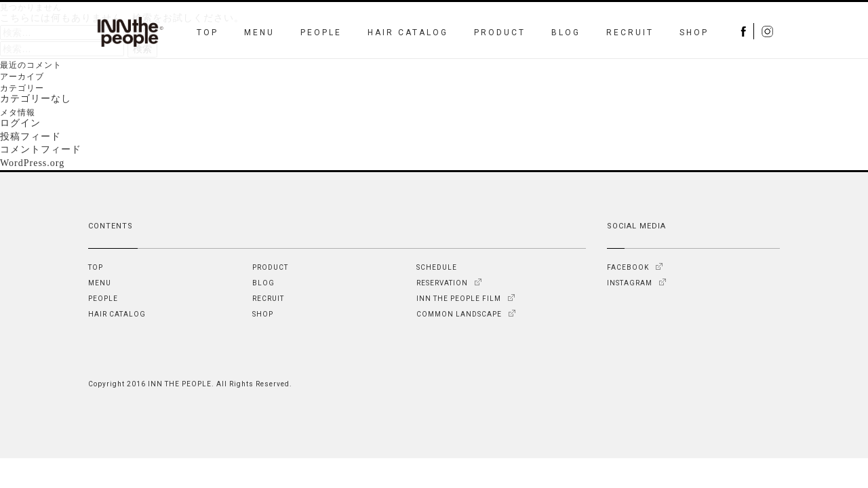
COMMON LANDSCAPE (459, 314)
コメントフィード (41, 149)
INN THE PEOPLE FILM (459, 299)
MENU (259, 33)
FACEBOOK (628, 267)
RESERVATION (442, 283)
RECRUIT (630, 33)
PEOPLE (321, 33)
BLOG (566, 33)
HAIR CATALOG (408, 33)
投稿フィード (31, 137)
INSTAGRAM (630, 283)
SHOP (694, 33)
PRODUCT (500, 33)
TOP (208, 33)
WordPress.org (32, 163)
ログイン (20, 123)
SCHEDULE (437, 267)
